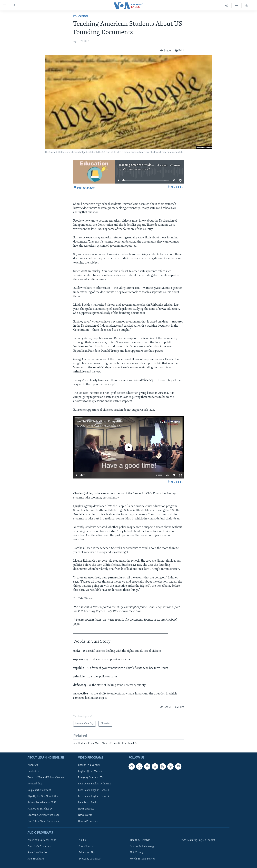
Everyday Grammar (90, 859)
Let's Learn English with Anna (95, 784)
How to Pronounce (88, 821)
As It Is (83, 840)
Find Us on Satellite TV (40, 809)
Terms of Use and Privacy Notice (46, 778)
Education (81, 16)
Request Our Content (39, 790)
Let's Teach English (89, 803)
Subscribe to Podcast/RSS (42, 803)
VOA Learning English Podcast (198, 840)
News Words (85, 815)
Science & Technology (142, 846)
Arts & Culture (36, 859)
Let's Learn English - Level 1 (93, 790)
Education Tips (87, 853)
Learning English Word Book (44, 815)
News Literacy (86, 809)
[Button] (165, 51)
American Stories (37, 853)
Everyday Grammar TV (91, 778)
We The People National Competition (100, 422)
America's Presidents (40, 846)
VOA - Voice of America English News (143, 169)
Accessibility (35, 784)
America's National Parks (42, 840)
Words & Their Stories (142, 859)
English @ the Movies (90, 771)
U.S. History (137, 853)
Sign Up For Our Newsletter (43, 796)
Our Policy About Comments (43, 821)
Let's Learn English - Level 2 (94, 796)
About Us (33, 765)
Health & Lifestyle (140, 840)
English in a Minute (89, 765)
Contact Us (34, 771)
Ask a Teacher (87, 846)
